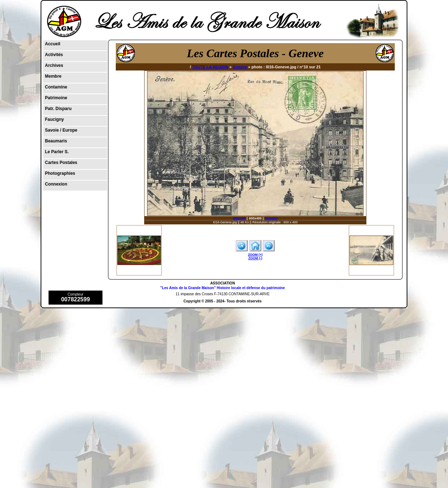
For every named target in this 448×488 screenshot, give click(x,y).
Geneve (240, 67)
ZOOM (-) (255, 258)
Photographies (60, 173)
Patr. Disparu (58, 109)
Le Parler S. (57, 152)
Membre (53, 76)
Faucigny (54, 119)
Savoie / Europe (61, 130)
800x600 (271, 218)
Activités (54, 55)
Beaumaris (56, 141)
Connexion (56, 184)
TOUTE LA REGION (210, 67)
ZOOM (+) (255, 255)
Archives (54, 65)
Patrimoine (56, 98)
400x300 (239, 218)
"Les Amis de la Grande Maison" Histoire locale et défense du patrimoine (223, 288)
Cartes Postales (61, 163)
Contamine (56, 87)
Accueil (53, 44)
